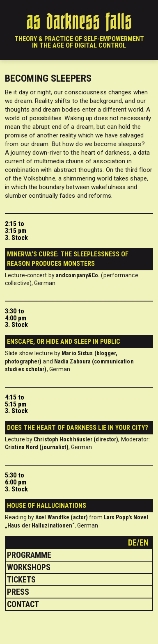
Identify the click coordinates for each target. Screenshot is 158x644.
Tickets (21, 580)
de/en (139, 543)
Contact (23, 604)
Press (18, 592)
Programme (29, 555)
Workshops (29, 567)
